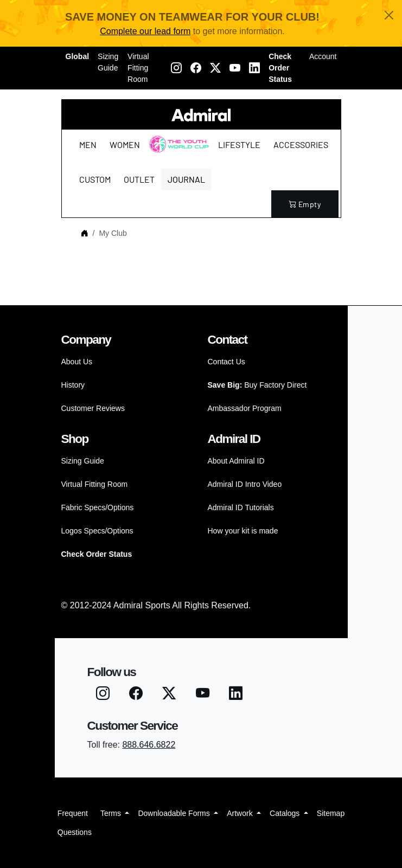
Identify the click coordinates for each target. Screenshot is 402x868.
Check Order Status (280, 68)
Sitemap (331, 813)
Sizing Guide (108, 62)
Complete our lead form (145, 31)
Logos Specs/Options (97, 531)
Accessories (301, 144)
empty (305, 204)
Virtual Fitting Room (138, 68)
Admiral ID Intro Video (245, 484)
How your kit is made (243, 531)
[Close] (389, 15)
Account (323, 56)
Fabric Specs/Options (98, 507)
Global (78, 56)
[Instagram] (176, 68)
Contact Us (226, 362)
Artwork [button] (241, 813)
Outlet (139, 179)
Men (88, 144)
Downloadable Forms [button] (175, 813)
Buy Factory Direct (257, 385)
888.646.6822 (149, 745)
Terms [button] (112, 813)
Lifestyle (239, 144)
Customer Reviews (93, 408)
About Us (77, 362)
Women (125, 144)
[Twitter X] (215, 68)
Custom (95, 179)
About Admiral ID (236, 461)
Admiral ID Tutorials (241, 507)
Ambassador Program (245, 408)
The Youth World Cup (176, 151)
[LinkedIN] (254, 68)
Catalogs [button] (286, 813)
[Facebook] (196, 68)
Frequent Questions (75, 823)
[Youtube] (235, 68)
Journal (186, 179)
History (73, 385)
